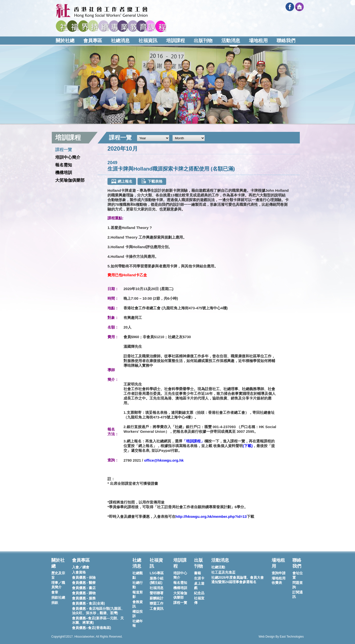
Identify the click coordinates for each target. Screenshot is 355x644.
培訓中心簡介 (68, 157)
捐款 (55, 603)
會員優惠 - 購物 (84, 593)
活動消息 (231, 41)
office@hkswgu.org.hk (164, 460)
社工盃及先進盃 (223, 572)
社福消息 (157, 588)
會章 (55, 592)
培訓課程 (176, 41)
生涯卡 (199, 578)
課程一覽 (64, 150)
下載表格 (152, 181)
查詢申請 (279, 573)
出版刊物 (203, 41)
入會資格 (79, 572)
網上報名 (122, 181)
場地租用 (258, 41)
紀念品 (199, 593)
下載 (248, 446)
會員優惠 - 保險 (84, 577)
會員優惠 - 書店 (84, 588)
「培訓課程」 (193, 441)
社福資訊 (148, 41)
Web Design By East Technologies (281, 637)
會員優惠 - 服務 (84, 598)
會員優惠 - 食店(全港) (89, 603)
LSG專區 (157, 573)
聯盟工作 (157, 603)
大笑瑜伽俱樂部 (70, 180)
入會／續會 (81, 567)
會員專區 (93, 41)
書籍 (197, 573)
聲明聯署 (157, 593)
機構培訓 (64, 173)
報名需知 (64, 165)
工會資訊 (157, 609)
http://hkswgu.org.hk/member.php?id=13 (211, 516)
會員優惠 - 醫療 (84, 583)
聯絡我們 (286, 41)
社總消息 (120, 41)
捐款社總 (58, 597)
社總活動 (218, 567)
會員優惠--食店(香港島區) (92, 628)
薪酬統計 (157, 598)
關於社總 (65, 41)
